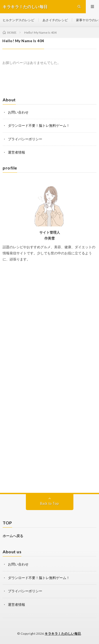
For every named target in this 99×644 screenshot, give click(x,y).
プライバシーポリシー (25, 139)
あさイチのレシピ (55, 20)
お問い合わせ (18, 112)
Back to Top (49, 503)
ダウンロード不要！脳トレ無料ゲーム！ (39, 125)
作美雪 (49, 238)
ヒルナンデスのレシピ (18, 20)
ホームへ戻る (13, 536)
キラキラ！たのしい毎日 (63, 634)
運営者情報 (16, 152)
